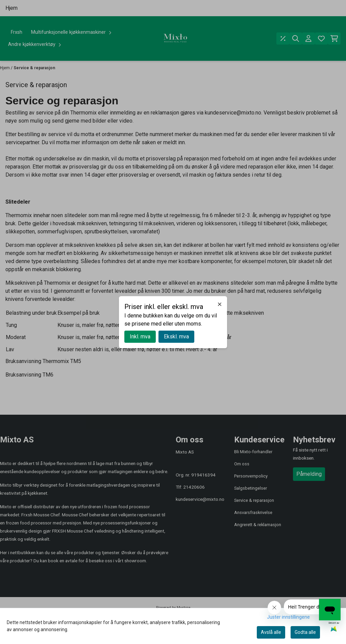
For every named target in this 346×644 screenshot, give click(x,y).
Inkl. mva (140, 337)
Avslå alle (271, 632)
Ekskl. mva (176, 337)
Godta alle (305, 632)
